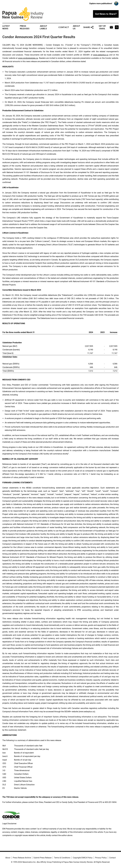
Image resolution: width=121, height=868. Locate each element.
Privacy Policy (101, 858)
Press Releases (25, 27)
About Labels (43, 27)
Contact (64, 27)
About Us (76, 27)
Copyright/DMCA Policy (83, 858)
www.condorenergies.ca (28, 58)
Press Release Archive (22, 858)
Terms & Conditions (62, 858)
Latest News (6, 27)
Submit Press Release (42, 858)
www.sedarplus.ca (101, 55)
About (8, 858)
